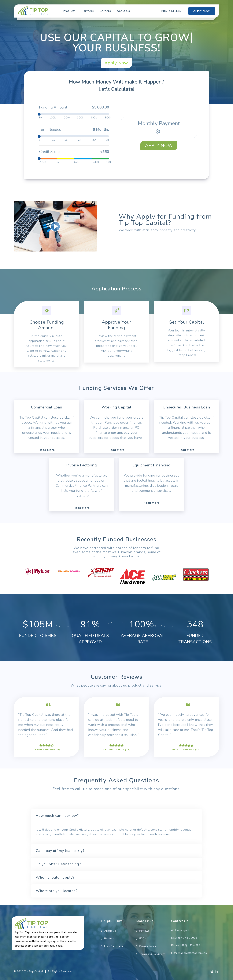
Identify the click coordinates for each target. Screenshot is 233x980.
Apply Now (202, 11)
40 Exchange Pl (181, 930)
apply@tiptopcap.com (194, 953)
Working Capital (116, 407)
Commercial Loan (47, 407)
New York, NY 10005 (184, 938)
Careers (105, 11)
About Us (123, 11)
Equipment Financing (151, 465)
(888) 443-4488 (171, 11)
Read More (47, 450)
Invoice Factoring (82, 465)
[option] (38, 571)
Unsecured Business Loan (186, 407)
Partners (88, 11)
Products (69, 11)
